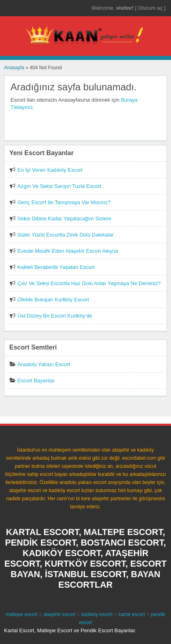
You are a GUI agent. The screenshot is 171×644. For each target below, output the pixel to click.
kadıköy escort (97, 614)
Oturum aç (151, 8)
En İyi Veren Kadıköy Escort (50, 170)
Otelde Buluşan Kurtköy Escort (53, 300)
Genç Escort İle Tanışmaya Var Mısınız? (64, 202)
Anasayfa (14, 68)
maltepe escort (22, 614)
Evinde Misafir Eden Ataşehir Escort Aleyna (68, 251)
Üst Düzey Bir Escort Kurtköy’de (55, 316)
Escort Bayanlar (36, 381)
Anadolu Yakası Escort (44, 364)
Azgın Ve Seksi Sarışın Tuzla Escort (59, 186)
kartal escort (132, 614)
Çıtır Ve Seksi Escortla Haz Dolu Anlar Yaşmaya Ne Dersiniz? (89, 283)
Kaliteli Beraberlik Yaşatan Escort (56, 267)
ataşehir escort (60, 614)
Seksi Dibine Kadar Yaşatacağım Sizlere (64, 219)
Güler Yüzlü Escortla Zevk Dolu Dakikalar (65, 235)
